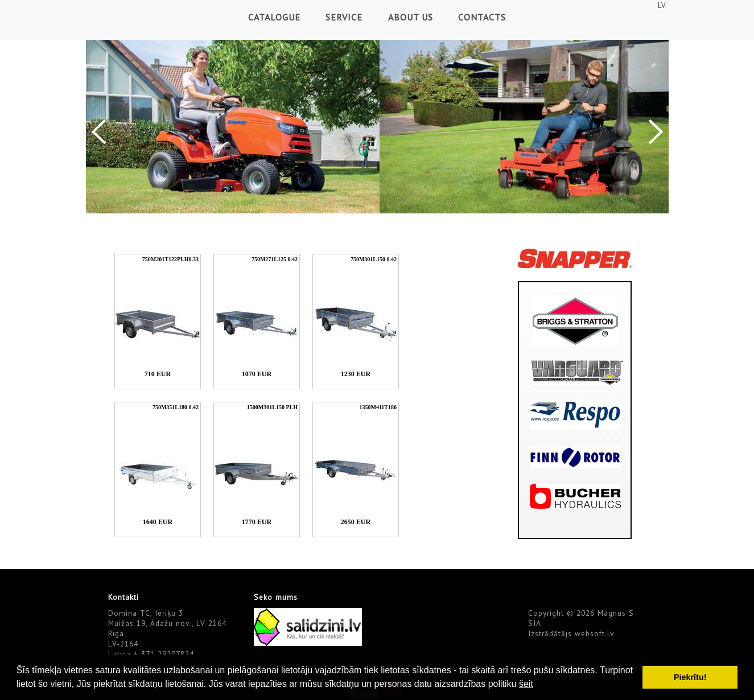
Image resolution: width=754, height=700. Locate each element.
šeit (526, 684)
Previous (99, 132)
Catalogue (274, 17)
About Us (411, 17)
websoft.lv (594, 633)
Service (344, 17)
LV (662, 5)
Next (656, 132)
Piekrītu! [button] (690, 677)
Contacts (482, 17)
